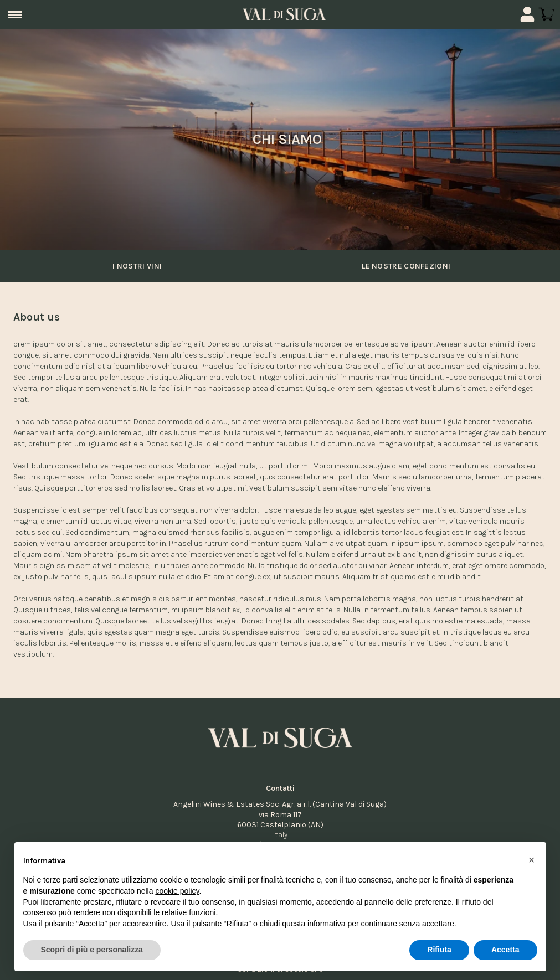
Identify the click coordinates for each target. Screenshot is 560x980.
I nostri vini (135, 266)
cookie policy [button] (177, 891)
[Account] (527, 14)
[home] (284, 14)
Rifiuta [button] (439, 950)
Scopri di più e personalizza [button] (92, 950)
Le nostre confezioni (404, 266)
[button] (532, 860)
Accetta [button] (505, 950)
